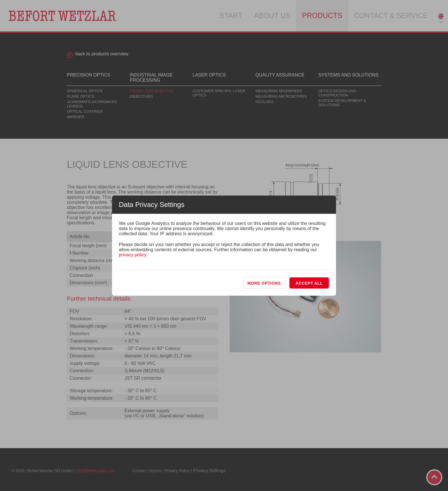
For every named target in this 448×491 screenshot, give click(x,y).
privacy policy (132, 255)
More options (264, 283)
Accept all (309, 283)
